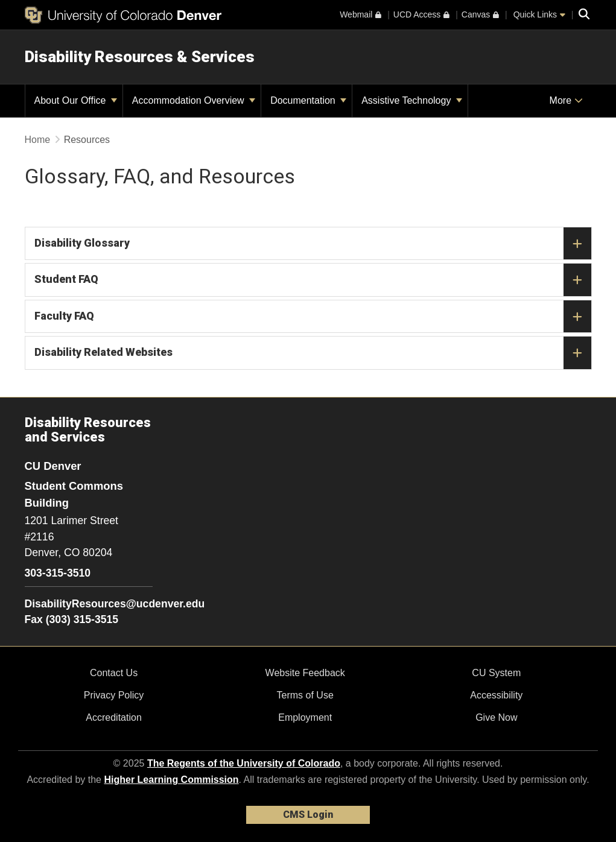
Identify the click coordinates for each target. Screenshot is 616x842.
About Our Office (76, 100)
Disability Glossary (313, 244)
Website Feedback (305, 673)
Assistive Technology (412, 100)
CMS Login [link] (308, 815)
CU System (496, 673)
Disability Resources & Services (140, 57)
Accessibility (496, 695)
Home (38, 140)
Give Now (496, 717)
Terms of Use (305, 695)
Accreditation (114, 717)
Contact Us (114, 673)
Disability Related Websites (313, 353)
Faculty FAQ (313, 317)
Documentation (308, 100)
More (566, 100)
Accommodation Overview (194, 100)
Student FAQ (313, 280)
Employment (305, 717)
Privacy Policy (114, 695)
